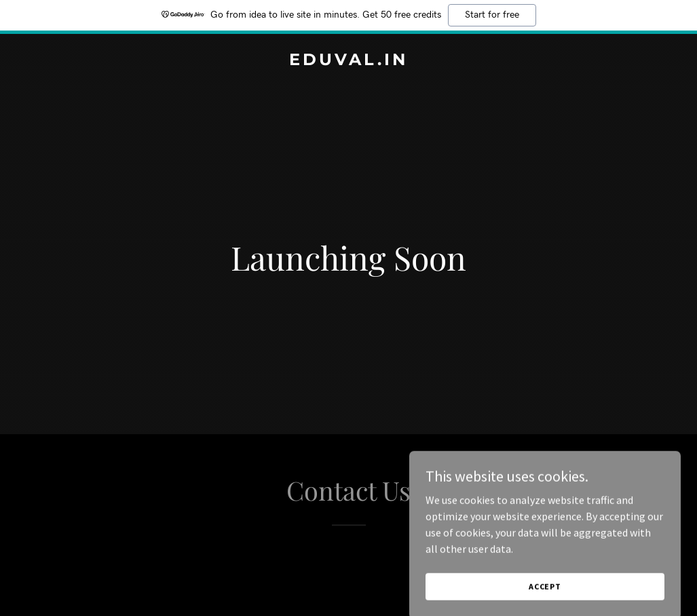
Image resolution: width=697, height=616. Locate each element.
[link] (349, 61)
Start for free (492, 15)
